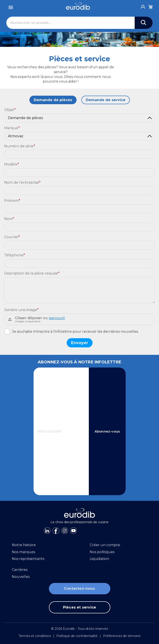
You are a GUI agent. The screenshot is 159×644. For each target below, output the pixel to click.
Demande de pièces (53, 100)
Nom (9, 219)
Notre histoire (24, 545)
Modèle (12, 164)
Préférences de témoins (122, 636)
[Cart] (150, 6)
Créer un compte (105, 545)
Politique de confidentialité (77, 636)
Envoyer (80, 343)
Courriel (12, 237)
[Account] (143, 6)
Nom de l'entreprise (22, 182)
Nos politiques (102, 552)
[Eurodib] (78, 6)
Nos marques (23, 552)
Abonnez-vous (107, 431)
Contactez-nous (79, 589)
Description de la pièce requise (32, 273)
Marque (12, 128)
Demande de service (106, 100)
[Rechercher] (71, 23)
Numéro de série (20, 146)
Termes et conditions (35, 636)
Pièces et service (79, 607)
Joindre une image (21, 310)
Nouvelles (21, 577)
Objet (10, 110)
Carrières (20, 570)
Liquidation (99, 559)
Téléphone (15, 255)
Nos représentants (28, 559)
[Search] (144, 23)
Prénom (12, 201)
